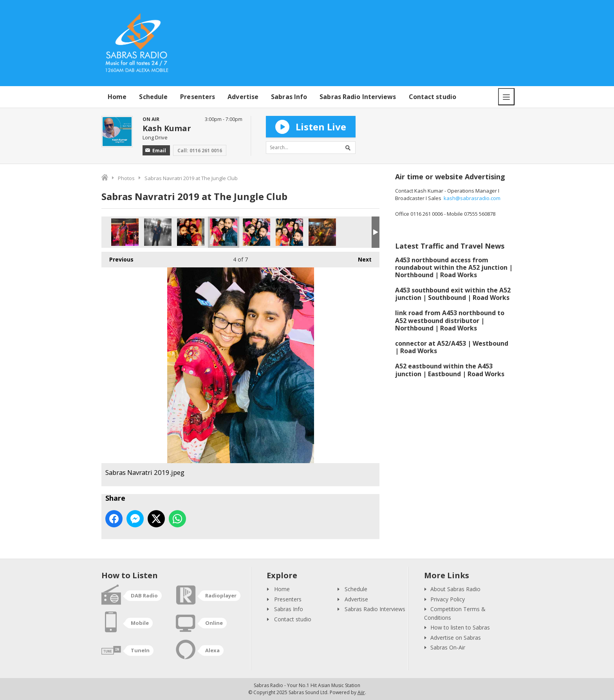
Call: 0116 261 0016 (200, 151)
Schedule (153, 97)
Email (156, 151)
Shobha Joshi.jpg (125, 232)
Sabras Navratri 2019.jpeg (191, 232)
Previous (117, 257)
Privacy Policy (448, 599)
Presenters (198, 97)
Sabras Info (289, 97)
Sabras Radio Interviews (358, 97)
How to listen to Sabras (460, 627)
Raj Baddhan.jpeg (158, 232)
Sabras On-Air (448, 647)
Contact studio (433, 97)
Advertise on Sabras (456, 638)
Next (361, 257)
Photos (126, 178)
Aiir (361, 692)
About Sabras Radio (455, 589)
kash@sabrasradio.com (472, 198)
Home (117, 97)
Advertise (243, 97)
